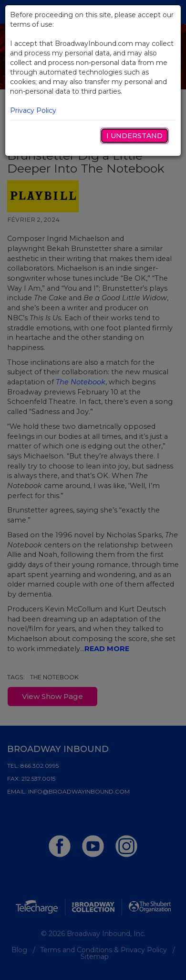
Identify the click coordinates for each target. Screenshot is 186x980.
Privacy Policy (33, 110)
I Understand (134, 136)
